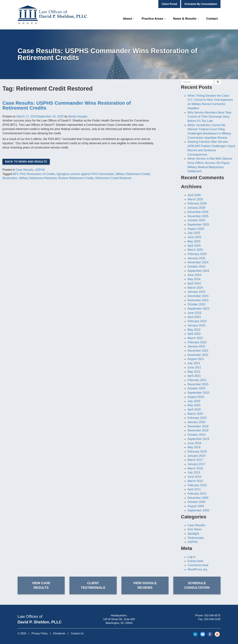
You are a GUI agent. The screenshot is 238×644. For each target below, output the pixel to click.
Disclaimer (59, 633)
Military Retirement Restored (38, 178)
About (129, 19)
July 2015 (194, 472)
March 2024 (195, 288)
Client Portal (169, 4)
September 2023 (198, 309)
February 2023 (197, 321)
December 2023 (198, 296)
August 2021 (196, 359)
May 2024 (194, 279)
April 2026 (194, 195)
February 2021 (197, 380)
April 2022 (194, 334)
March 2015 (195, 481)
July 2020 (194, 401)
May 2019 (194, 447)
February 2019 (197, 452)
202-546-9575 (212, 615)
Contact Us (77, 633)
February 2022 (197, 342)
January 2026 (196, 208)
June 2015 (194, 477)
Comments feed (198, 565)
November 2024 (198, 262)
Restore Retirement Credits (76, 178)
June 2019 (194, 443)
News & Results (186, 19)
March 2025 (195, 250)
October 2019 (196, 435)
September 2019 (198, 439)
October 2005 (196, 502)
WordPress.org (197, 569)
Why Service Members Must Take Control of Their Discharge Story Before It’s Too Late (209, 117)
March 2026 (195, 199)
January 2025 (196, 258)
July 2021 (194, 363)
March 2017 (195, 460)
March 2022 (195, 338)
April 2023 (194, 317)
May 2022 (194, 330)
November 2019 (198, 430)
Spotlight (193, 534)
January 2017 (196, 464)
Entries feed (195, 561)
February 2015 (197, 485)
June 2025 (194, 237)
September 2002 (198, 510)
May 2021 (194, 372)
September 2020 (198, 393)
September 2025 (198, 225)
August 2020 (196, 397)
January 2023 (196, 325)
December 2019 (198, 426)
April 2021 (194, 376)
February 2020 (197, 418)
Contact (212, 19)
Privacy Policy (40, 633)
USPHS (40, 170)
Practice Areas (154, 19)
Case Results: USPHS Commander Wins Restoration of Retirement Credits (67, 105)
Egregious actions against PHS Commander (85, 174)
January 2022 (196, 346)
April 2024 (194, 283)
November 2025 (198, 216)
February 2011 (197, 494)
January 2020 (196, 422)
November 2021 (198, 355)
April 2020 (194, 409)
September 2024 (198, 271)
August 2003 (196, 506)
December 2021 (198, 351)
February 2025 (197, 254)
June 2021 (194, 367)
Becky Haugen (78, 116)
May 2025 (194, 241)
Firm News (194, 529)
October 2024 (196, 267)
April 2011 (194, 489)
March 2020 (195, 414)
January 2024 (196, 292)
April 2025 (194, 246)
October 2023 (196, 304)
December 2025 (198, 212)
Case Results (24, 170)
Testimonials (196, 538)
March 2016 (195, 468)
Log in (191, 557)
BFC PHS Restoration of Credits (34, 174)
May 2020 (194, 405)
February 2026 (197, 203)
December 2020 (198, 384)
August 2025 (196, 229)
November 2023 (198, 300)
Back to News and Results (26, 162)
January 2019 (196, 456)
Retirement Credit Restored (113, 178)
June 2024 (194, 275)
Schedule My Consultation (201, 4)
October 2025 (196, 220)
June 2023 (194, 313)
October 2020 (196, 388)
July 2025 (194, 233)
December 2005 (198, 498)
